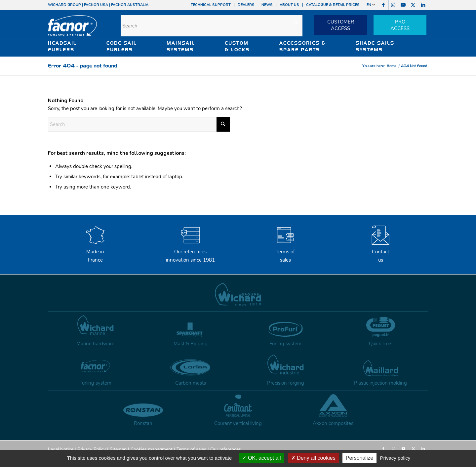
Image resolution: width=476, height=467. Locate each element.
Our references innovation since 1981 (190, 252)
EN (371, 5)
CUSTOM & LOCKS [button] (237, 46)
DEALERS (246, 5)
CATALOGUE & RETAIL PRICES (333, 5)
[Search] (212, 26)
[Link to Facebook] (383, 5)
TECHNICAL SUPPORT (211, 5)
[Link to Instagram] (393, 5)
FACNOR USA (96, 5)
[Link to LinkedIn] (423, 5)
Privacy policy (395, 458)
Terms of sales (285, 252)
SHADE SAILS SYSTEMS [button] (375, 46)
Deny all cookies (313, 458)
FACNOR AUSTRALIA (130, 5)
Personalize (360, 458)
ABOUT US (289, 5)
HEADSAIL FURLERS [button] (62, 46)
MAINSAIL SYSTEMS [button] (181, 46)
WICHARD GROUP (64, 5)
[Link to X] (413, 5)
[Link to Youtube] (403, 5)
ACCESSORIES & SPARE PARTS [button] (303, 46)
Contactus (380, 252)
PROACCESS (400, 25)
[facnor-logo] (72, 30)
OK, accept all (261, 458)
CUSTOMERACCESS (341, 25)
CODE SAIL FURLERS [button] (122, 46)
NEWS (267, 5)
